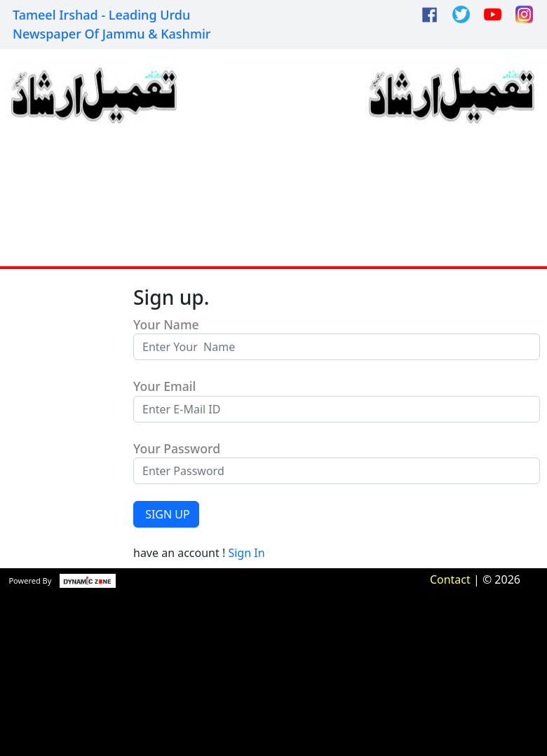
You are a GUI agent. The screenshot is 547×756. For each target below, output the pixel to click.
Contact (450, 579)
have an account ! (199, 553)
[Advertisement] (271, 158)
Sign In (246, 553)
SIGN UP (166, 514)
